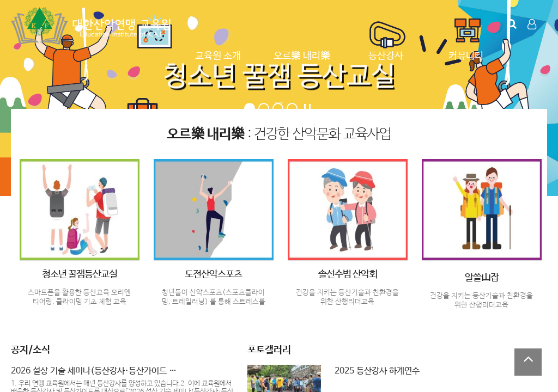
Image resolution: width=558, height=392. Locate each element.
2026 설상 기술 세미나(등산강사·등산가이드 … (94, 371)
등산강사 (386, 56)
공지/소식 (31, 350)
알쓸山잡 (482, 278)
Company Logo (93, 26)
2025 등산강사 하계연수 (377, 371)
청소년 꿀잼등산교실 (80, 274)
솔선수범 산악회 (348, 274)
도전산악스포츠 (213, 274)
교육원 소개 (218, 56)
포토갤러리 (269, 350)
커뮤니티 (466, 56)
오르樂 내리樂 (302, 56)
